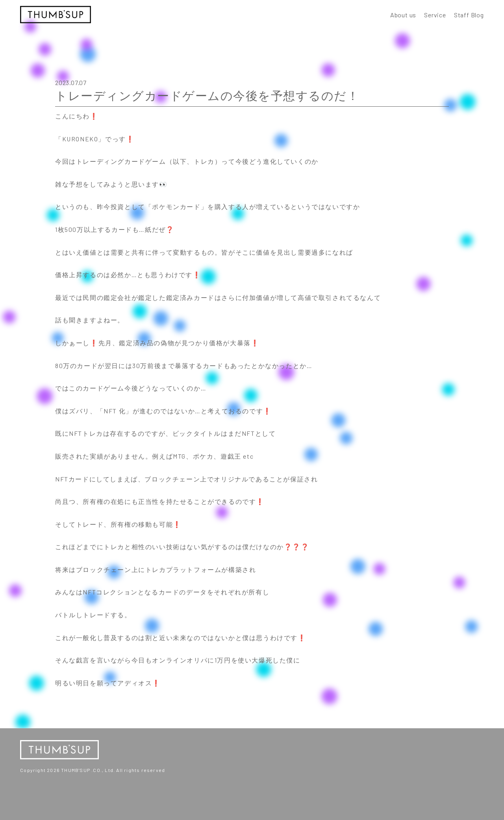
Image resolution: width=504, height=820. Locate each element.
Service (435, 15)
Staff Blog (469, 15)
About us (403, 15)
